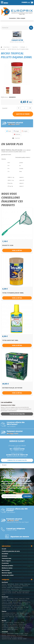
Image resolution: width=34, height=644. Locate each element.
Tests (21, 589)
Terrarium (5, 632)
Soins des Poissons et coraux (18, 606)
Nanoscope (21, 604)
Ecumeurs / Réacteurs (6, 600)
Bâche (3, 622)
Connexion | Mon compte (17, 18)
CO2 (12, 587)
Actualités (5, 554)
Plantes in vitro (5, 617)
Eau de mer (5, 597)
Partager (16, 131)
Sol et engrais (15, 591)
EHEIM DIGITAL (25, 586)
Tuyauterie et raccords (7, 593)
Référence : (5, 97)
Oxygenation (15, 624)
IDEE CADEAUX (26, 593)
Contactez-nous (7, 558)
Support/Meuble (11, 584)
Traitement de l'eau (15, 589)
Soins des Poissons (6, 589)
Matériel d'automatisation (24, 591)
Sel (25, 607)
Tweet (9, 131)
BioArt (10, 617)
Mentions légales (7, 573)
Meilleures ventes (7, 568)
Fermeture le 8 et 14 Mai (8, 405)
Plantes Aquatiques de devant (23, 613)
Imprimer (17, 138)
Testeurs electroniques (6, 591)
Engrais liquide (18, 617)
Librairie (3, 594)
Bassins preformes (9, 622)
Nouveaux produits (7, 566)
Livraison (4, 556)
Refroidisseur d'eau (17, 586)
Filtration (17, 584)
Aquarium (4, 599)
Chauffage (10, 586)
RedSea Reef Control (23, 600)
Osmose (9, 587)
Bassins (4, 621)
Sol (20, 628)
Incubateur (14, 639)
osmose (26, 604)
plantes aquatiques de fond (20, 615)
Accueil (4, 549)
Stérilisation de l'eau (18, 587)
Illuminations (22, 626)
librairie (3, 618)
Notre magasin (6, 561)
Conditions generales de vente (11, 551)
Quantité (5, 108)
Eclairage (21, 584)
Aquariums (4, 584)
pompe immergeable (11, 635)
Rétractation (6, 570)
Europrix (4, 465)
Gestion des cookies (8, 575)
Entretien (14, 593)
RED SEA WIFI (15, 600)
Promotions (5, 563)
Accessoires (29, 628)
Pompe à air (4, 586)
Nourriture (4, 587)
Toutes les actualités (17, 414)
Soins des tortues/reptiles (22, 635)
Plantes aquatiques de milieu (8, 615)
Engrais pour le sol (26, 617)
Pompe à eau (27, 584)
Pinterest (17, 134)
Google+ (25, 131)
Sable (27, 607)
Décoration (19, 593)
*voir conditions (11, 426)
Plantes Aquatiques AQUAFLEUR (9, 613)
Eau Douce (5, 582)
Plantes (4, 611)
